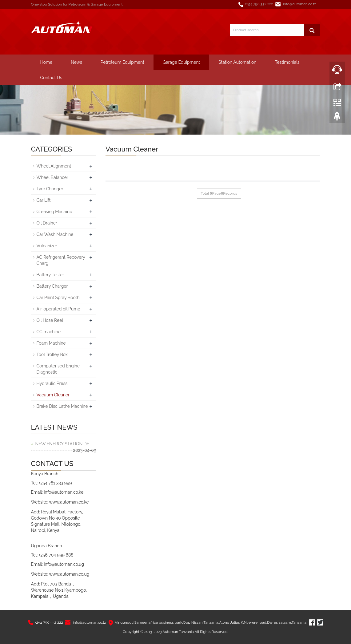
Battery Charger (52, 286)
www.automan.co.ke (69, 502)
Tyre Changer (50, 189)
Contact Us (51, 78)
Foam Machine (51, 343)
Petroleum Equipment (122, 62)
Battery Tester (50, 275)
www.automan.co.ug (69, 574)
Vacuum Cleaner (53, 395)
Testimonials (287, 62)
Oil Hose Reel (50, 320)
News (76, 62)
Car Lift (44, 200)
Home (46, 62)
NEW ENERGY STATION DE (62, 444)
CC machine (49, 332)
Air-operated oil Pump (58, 309)
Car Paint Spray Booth (58, 298)
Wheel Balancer (53, 177)
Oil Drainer (47, 223)
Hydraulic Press (52, 383)
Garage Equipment (181, 62)
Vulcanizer (47, 246)
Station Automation (237, 62)
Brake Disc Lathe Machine (62, 406)
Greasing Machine (54, 212)
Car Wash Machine (55, 234)
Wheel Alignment (54, 166)
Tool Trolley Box (52, 354)
